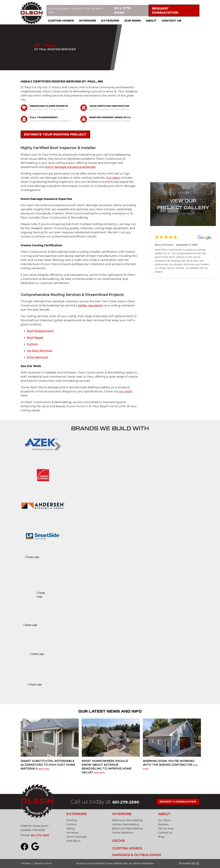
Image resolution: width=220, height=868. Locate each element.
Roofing (72, 820)
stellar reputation (91, 306)
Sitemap (26, 863)
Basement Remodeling (128, 828)
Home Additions (123, 833)
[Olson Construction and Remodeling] (32, 13)
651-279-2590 (123, 11)
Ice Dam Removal (39, 351)
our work (125, 391)
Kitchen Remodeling (127, 824)
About (151, 21)
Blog (161, 837)
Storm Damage (77, 837)
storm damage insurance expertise (70, 167)
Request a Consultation (183, 802)
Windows (73, 833)
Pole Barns (74, 841)
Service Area (167, 828)
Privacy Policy (43, 863)
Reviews (164, 824)
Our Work (133, 21)
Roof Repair (35, 338)
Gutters (32, 344)
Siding (71, 828)
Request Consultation (165, 11)
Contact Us (171, 21)
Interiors (87, 21)
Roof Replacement (40, 331)
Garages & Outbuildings (137, 855)
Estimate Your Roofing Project (55, 134)
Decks (118, 841)
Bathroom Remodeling (128, 820)
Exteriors (110, 21)
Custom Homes (61, 21)
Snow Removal (37, 357)
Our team (113, 178)
